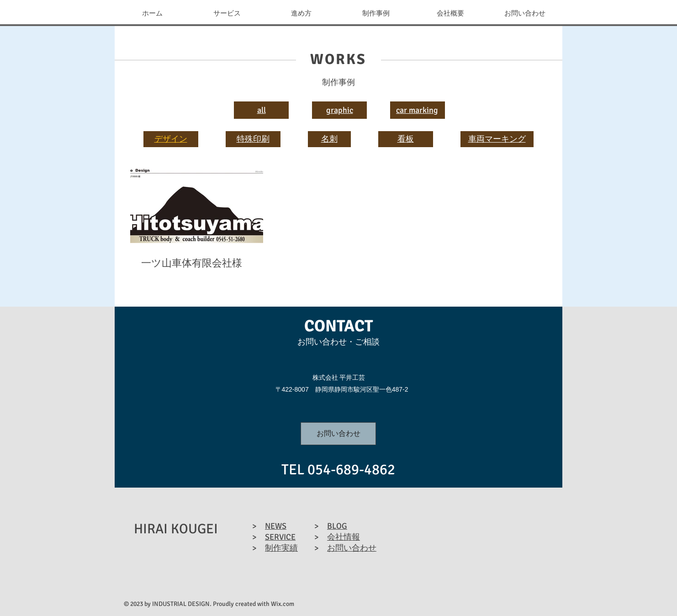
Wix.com (283, 604)
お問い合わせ (352, 548)
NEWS (276, 526)
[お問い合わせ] (338, 434)
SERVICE (280, 537)
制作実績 (281, 548)
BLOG (337, 526)
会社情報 (344, 537)
